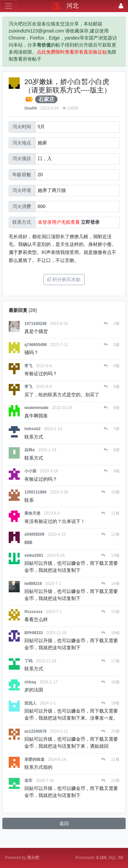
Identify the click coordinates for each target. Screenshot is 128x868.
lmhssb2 (32, 429)
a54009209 (34, 534)
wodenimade (36, 408)
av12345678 (35, 731)
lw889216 (33, 584)
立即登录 (90, 222)
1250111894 (35, 492)
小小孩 (30, 471)
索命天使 (32, 513)
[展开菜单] (8, 6)
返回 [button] (64, 823)
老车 (28, 781)
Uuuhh (31, 108)
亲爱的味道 (34, 759)
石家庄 (46, 99)
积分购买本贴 (64, 279)
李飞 (28, 366)
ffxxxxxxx (33, 612)
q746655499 (36, 345)
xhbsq (30, 682)
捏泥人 (30, 703)
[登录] (121, 6)
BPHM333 (34, 633)
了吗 (28, 661)
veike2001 (34, 555)
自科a (30, 450)
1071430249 (35, 324)
